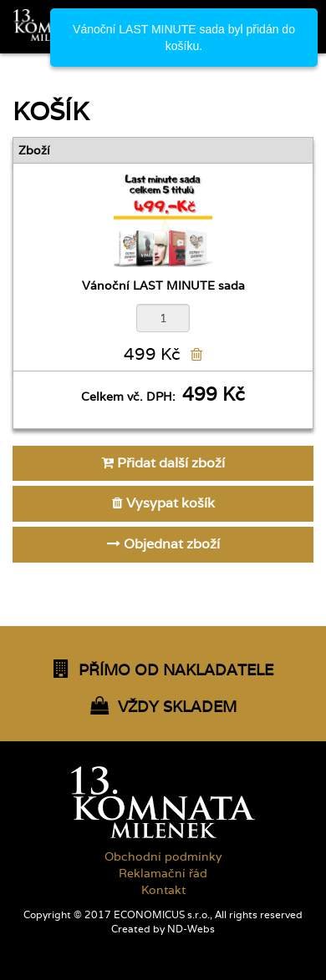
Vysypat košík (163, 503)
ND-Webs (191, 929)
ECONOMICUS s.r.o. (162, 915)
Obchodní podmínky (163, 856)
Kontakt (163, 890)
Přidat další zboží (163, 463)
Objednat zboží (163, 544)
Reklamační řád (163, 873)
